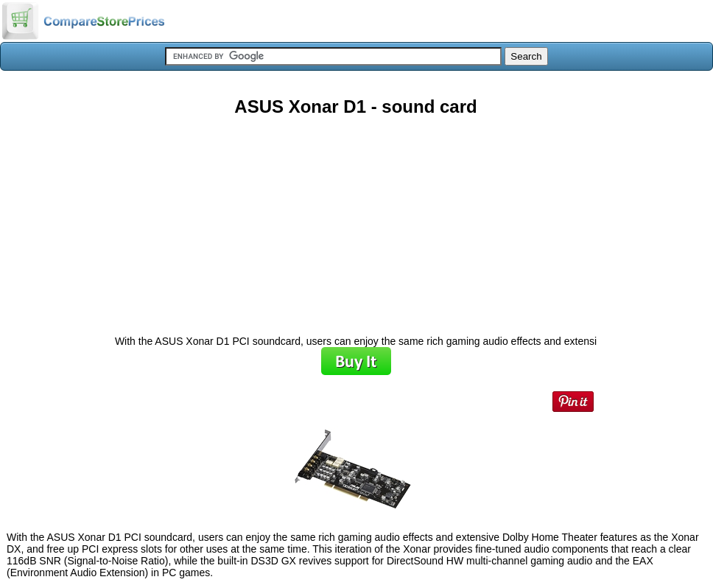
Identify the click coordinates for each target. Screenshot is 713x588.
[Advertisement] (356, 220)
